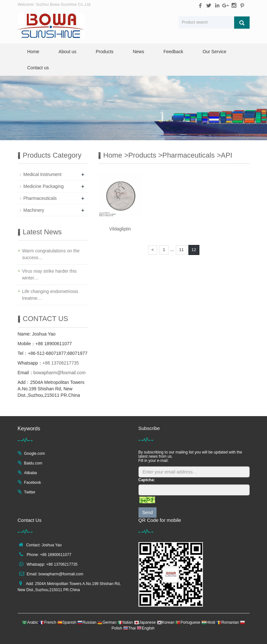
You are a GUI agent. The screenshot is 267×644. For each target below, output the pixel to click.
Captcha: (147, 480)
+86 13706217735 (61, 363)
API (227, 155)
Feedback (173, 52)
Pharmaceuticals (190, 155)
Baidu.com (33, 463)
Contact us (38, 68)
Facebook (33, 483)
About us (67, 52)
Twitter (30, 492)
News (138, 52)
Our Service (215, 52)
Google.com (35, 454)
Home (33, 52)
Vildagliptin (120, 229)
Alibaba (31, 473)
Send (148, 512)
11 (181, 250)
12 (194, 250)
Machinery (34, 210)
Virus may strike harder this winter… (49, 274)
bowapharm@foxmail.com (60, 373)
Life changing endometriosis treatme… (50, 295)
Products (105, 52)
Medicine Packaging (44, 186)
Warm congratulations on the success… (51, 254)
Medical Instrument (43, 174)
